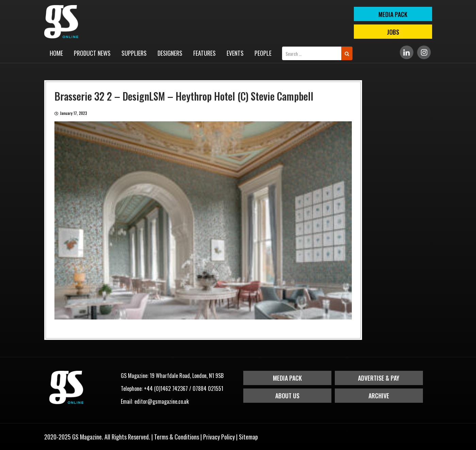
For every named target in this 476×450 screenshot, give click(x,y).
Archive (379, 396)
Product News (92, 53)
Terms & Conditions (177, 437)
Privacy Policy (219, 437)
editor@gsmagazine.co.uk (162, 401)
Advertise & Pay (379, 378)
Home (56, 53)
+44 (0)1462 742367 (166, 388)
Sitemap (248, 437)
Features (204, 53)
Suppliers (134, 53)
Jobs (393, 32)
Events (235, 53)
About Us (287, 396)
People (263, 53)
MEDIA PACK (393, 14)
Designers (170, 53)
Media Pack (287, 378)
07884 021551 (208, 388)
